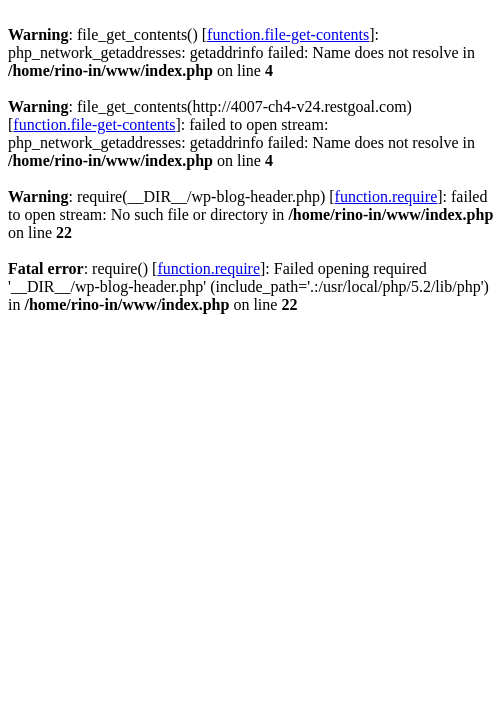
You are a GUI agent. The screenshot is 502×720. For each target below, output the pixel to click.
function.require (386, 196)
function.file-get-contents (288, 34)
